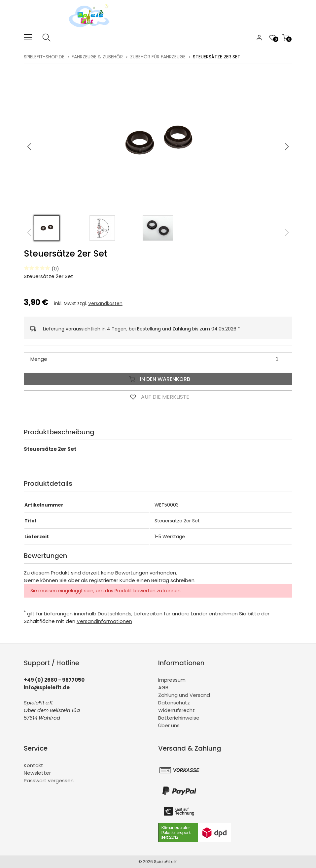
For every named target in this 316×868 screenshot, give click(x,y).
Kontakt (34, 765)
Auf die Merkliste (158, 397)
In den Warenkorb (158, 379)
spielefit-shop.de (44, 57)
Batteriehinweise (179, 718)
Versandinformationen (104, 621)
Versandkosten (105, 303)
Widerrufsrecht (176, 710)
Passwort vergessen (49, 780)
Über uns (169, 725)
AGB (163, 687)
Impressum (172, 680)
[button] (287, 147)
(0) (41, 269)
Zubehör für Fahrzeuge (158, 57)
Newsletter (37, 773)
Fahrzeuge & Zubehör (97, 57)
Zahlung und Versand (184, 695)
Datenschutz (174, 703)
